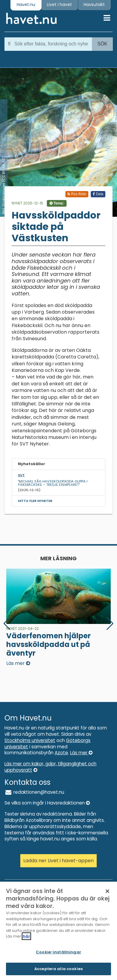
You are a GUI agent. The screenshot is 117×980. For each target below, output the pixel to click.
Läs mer (81, 753)
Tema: (57, 203)
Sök (102, 44)
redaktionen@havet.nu (34, 792)
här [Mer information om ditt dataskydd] (26, 937)
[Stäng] (107, 892)
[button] (110, 624)
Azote (61, 753)
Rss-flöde (77, 194)
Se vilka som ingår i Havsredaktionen (47, 803)
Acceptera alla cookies (59, 970)
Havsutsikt (94, 4)
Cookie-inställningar (59, 953)
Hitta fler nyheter (35, 501)
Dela (98, 194)
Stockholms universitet (30, 740)
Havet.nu (26, 4)
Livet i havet (59, 4)
